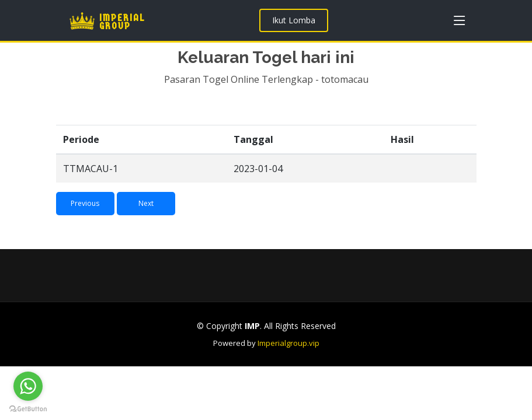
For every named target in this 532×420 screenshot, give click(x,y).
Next (146, 211)
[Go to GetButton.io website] (28, 408)
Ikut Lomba (294, 20)
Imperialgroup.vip (288, 343)
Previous (85, 211)
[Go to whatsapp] (28, 386)
